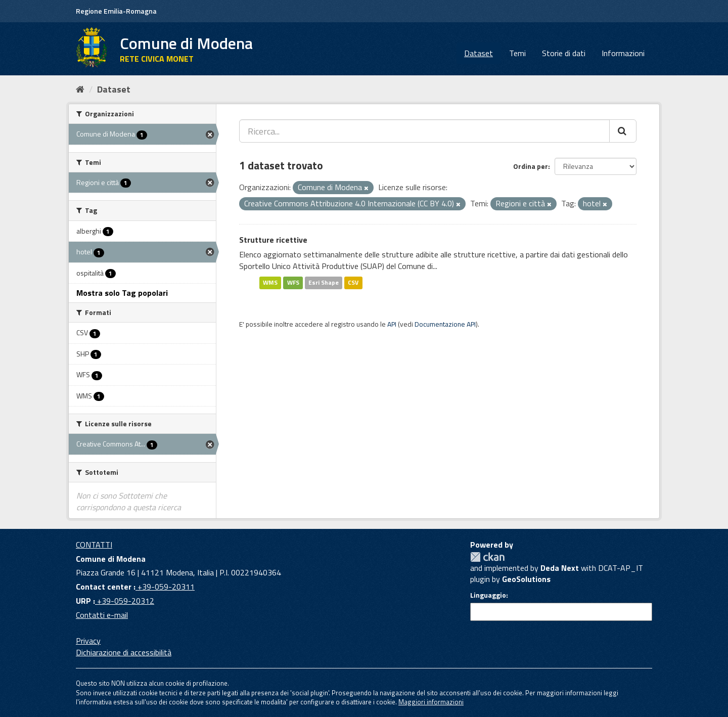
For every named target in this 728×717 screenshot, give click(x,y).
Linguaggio (488, 595)
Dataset (479, 53)
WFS (293, 282)
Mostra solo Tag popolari (122, 293)
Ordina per (531, 166)
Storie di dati (564, 53)
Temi (517, 53)
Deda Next (560, 568)
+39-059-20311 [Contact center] (165, 587)
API (392, 324)
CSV (353, 282)
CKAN (487, 557)
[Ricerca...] (424, 131)
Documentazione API (445, 324)
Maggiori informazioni (431, 702)
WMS (270, 282)
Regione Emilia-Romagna (116, 11)
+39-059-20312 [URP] (125, 601)
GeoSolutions (526, 579)
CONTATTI (94, 545)
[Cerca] (623, 131)
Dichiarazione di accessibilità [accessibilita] (124, 652)
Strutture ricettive (273, 240)
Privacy (88, 641)
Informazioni (623, 53)
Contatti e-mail (102, 615)
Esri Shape (324, 282)
